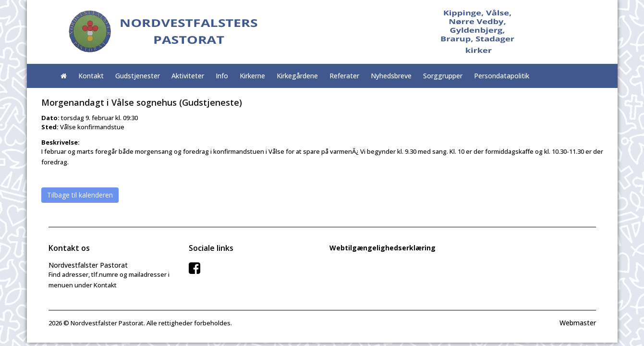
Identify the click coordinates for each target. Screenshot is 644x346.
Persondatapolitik (502, 76)
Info (222, 76)
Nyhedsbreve (391, 76)
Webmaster (578, 323)
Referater (344, 76)
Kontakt (91, 76)
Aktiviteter (188, 76)
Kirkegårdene (297, 76)
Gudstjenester (138, 76)
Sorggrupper (443, 76)
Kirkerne (252, 76)
